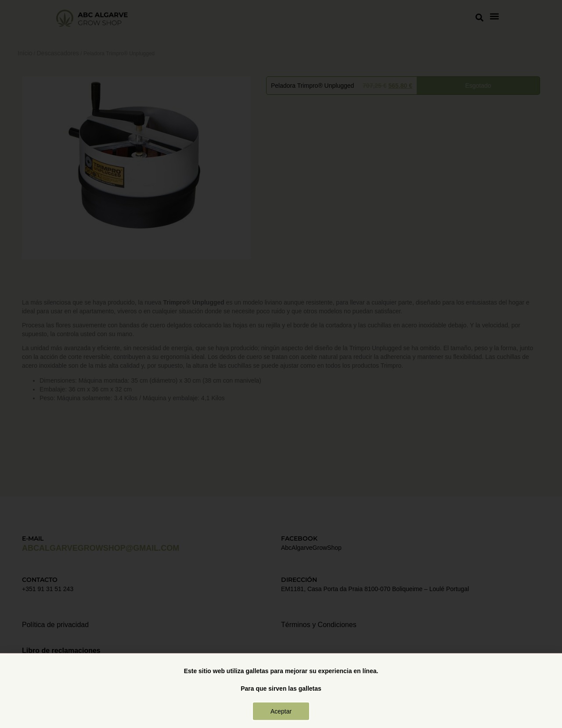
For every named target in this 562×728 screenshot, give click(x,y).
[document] (281, 364)
